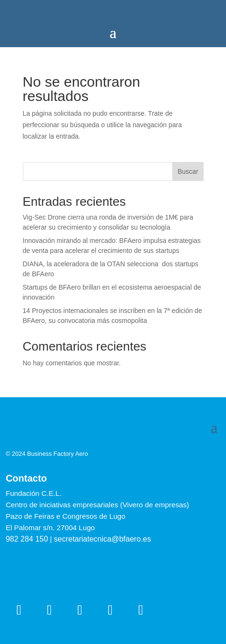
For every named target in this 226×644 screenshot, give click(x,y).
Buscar (188, 171)
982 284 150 (27, 539)
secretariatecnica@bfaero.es (102, 539)
